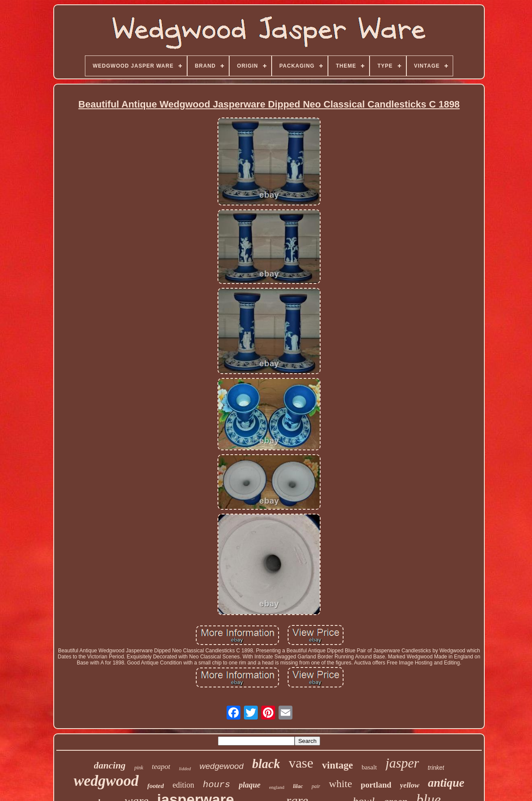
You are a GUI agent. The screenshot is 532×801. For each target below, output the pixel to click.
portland (376, 785)
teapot (161, 767)
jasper (402, 763)
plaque (250, 785)
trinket (436, 768)
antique (446, 783)
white (340, 784)
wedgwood (106, 781)
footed (156, 786)
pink (139, 768)
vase (301, 763)
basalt (369, 767)
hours (216, 785)
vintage (337, 765)
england (277, 787)
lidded (185, 768)
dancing (110, 765)
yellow (409, 785)
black (266, 764)
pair (316, 786)
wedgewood (222, 766)
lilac (298, 786)
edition (183, 785)
